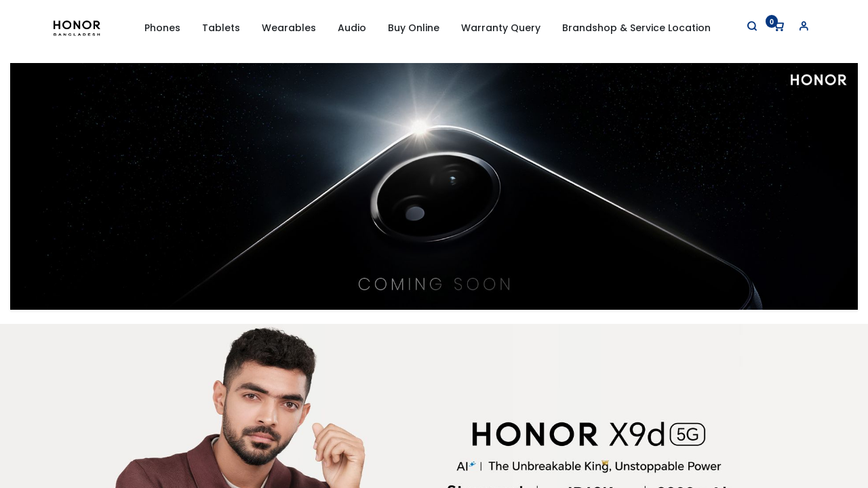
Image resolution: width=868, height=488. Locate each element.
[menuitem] (414, 28)
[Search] (752, 26)
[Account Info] (804, 26)
